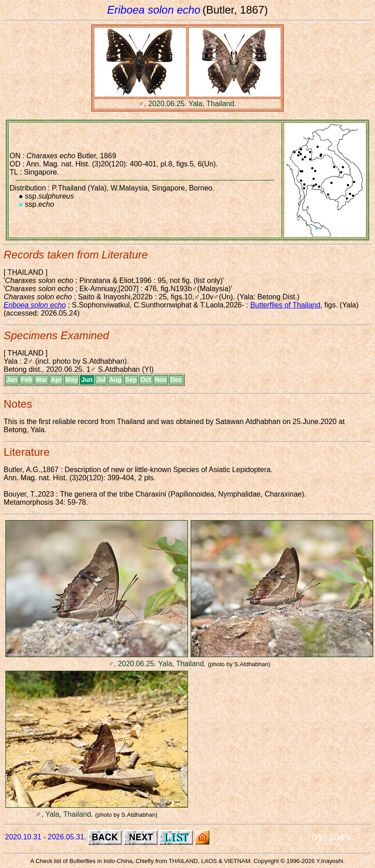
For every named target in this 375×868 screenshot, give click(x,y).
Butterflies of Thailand (285, 305)
